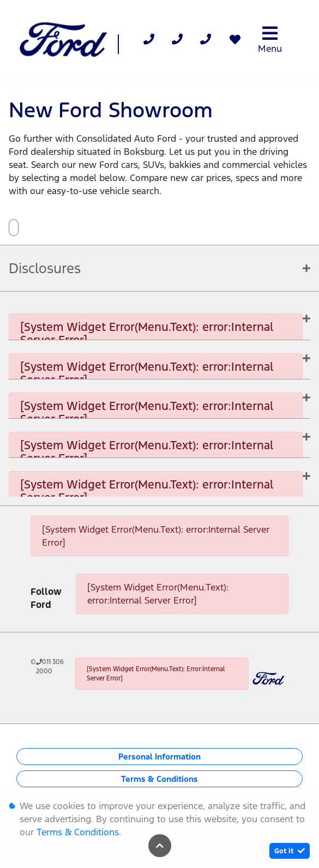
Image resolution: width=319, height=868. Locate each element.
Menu (270, 40)
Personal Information (159, 757)
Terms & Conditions (159, 779)
